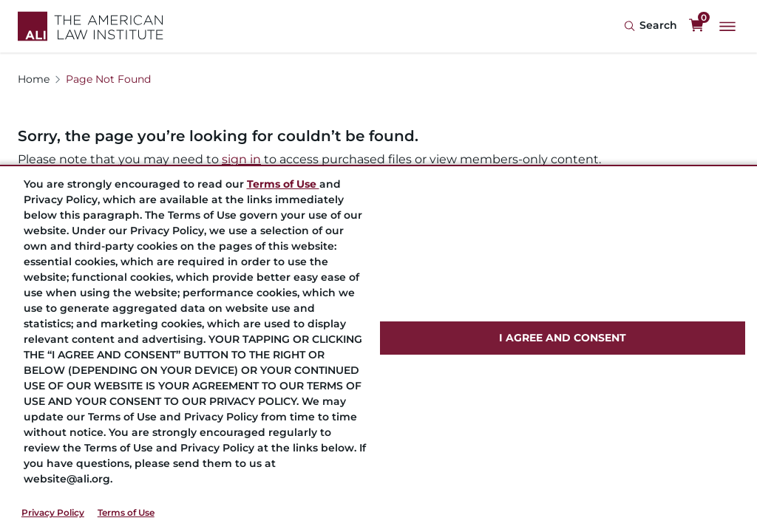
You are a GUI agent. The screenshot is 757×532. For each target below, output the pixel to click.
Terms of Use (126, 512)
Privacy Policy (53, 512)
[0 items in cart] (696, 26)
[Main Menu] (727, 27)
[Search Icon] (651, 26)
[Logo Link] (91, 26)
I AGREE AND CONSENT (563, 338)
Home (34, 79)
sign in (241, 159)
